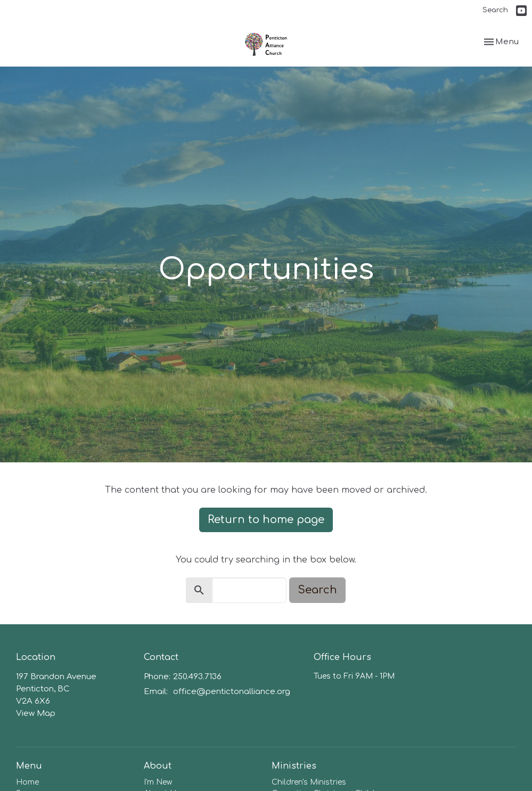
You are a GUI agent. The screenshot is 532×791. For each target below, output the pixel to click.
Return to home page (266, 520)
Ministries (294, 766)
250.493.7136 (197, 677)
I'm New (158, 782)
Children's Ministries (309, 782)
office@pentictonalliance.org (232, 692)
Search (495, 10)
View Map (36, 713)
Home (27, 782)
